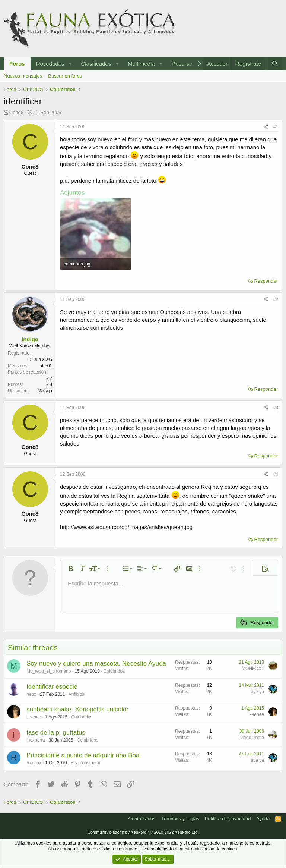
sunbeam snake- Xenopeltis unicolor (77, 709)
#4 (276, 474)
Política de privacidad (228, 819)
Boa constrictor (86, 763)
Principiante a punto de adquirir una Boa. (84, 755)
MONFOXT (253, 669)
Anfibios (77, 694)
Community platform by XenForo (143, 832)
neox (31, 694)
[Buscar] (275, 64)
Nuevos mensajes (23, 76)
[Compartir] (266, 127)
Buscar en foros (65, 76)
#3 (276, 408)
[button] (70, 64)
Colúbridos (114, 671)
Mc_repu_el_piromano (49, 671)
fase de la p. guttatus (56, 732)
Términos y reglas (180, 819)
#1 (276, 127)
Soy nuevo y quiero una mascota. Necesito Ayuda (96, 663)
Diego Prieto (252, 738)
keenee (34, 717)
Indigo (30, 339)
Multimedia (141, 64)
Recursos (183, 64)
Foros (17, 64)
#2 (276, 299)
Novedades (50, 64)
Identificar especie (52, 687)
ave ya (258, 692)
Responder (266, 281)
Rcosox (34, 763)
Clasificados (96, 64)
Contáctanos (142, 819)
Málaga (45, 391)
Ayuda (263, 819)
